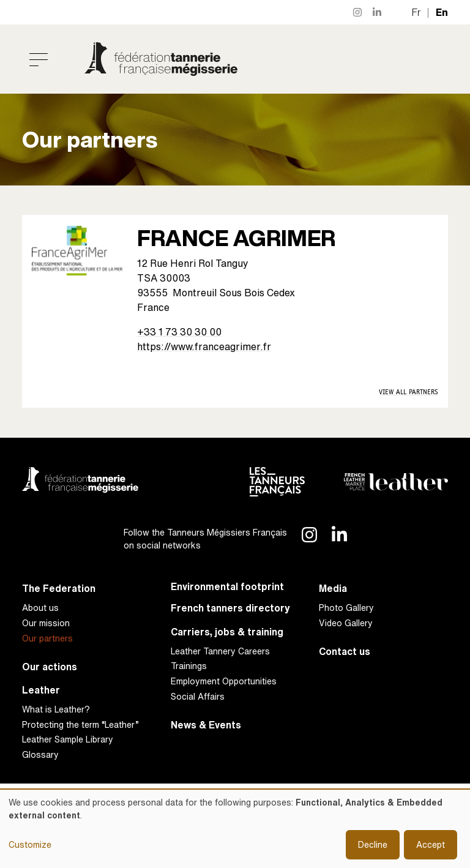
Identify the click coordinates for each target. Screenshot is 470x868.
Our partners (47, 638)
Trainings (189, 666)
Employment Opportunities (224, 681)
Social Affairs (198, 696)
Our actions (50, 667)
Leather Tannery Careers (220, 651)
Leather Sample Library (68, 739)
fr (416, 12)
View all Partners (408, 392)
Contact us (345, 652)
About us (40, 608)
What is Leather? (56, 709)
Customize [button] (30, 844)
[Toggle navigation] (39, 59)
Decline (373, 844)
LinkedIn (378, 12)
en (442, 12)
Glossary (40, 754)
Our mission (46, 623)
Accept (431, 844)
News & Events (206, 725)
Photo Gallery (346, 608)
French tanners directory (230, 608)
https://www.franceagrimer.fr (204, 346)
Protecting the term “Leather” (80, 724)
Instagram (358, 12)
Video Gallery (346, 623)
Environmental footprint (227, 587)
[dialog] (235, 829)
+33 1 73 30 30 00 (179, 332)
